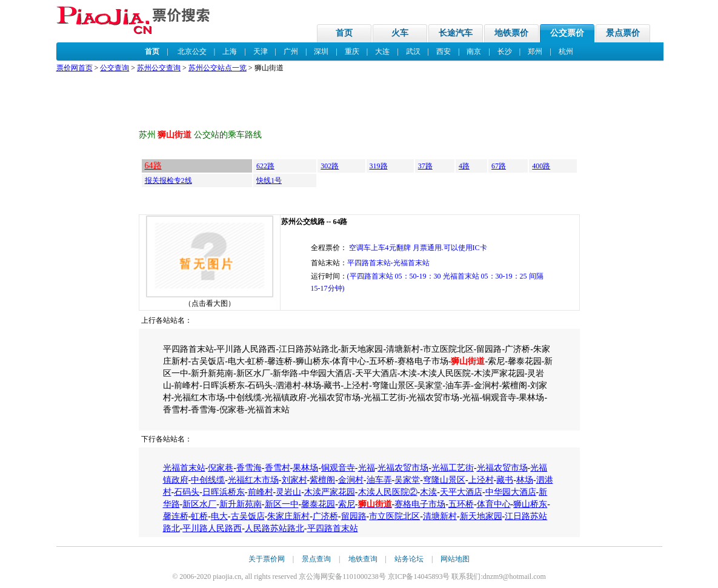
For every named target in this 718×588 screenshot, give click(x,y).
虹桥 (199, 516)
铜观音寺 (338, 468)
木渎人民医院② (388, 492)
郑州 (535, 51)
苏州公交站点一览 (218, 68)
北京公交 (192, 51)
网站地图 (455, 559)
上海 (230, 51)
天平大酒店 (461, 492)
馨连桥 (176, 516)
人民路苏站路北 (274, 528)
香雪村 (278, 468)
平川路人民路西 (212, 528)
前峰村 (261, 492)
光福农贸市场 (403, 468)
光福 (367, 468)
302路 (330, 166)
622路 (265, 166)
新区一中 (282, 504)
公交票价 (567, 33)
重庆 (352, 51)
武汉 (413, 51)
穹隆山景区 (444, 480)
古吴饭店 (248, 516)
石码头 (187, 492)
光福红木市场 (253, 480)
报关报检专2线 (168, 180)
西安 (444, 51)
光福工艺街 (453, 468)
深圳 (321, 51)
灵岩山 (288, 492)
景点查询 (316, 559)
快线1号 (269, 180)
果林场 (305, 468)
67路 (499, 166)
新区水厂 (199, 504)
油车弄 (379, 480)
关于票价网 (267, 559)
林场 (525, 480)
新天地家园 (481, 516)
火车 (400, 33)
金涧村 (351, 480)
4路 (464, 166)
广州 (291, 51)
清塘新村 (440, 516)
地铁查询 (363, 559)
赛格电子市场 (420, 504)
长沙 (505, 51)
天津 (261, 51)
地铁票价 (511, 33)
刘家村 (294, 480)
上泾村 (481, 480)
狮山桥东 (530, 504)
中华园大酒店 (511, 492)
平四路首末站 (333, 528)
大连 (382, 51)
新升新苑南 (241, 504)
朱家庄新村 (288, 516)
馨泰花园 (318, 504)
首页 (344, 33)
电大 (219, 516)
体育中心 (494, 504)
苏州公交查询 (159, 68)
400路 (541, 166)
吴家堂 (407, 480)
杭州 (566, 51)
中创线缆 (208, 480)
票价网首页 (75, 68)
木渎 (428, 492)
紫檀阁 (322, 480)
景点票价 (623, 33)
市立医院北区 (394, 516)
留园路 (354, 516)
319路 (379, 166)
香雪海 (249, 468)
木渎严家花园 (330, 492)
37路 (425, 166)
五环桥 (461, 504)
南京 (474, 51)
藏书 (505, 480)
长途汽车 (456, 33)
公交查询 (115, 68)
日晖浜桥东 (224, 492)
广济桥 (325, 516)
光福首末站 (184, 468)
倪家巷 (221, 468)
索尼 (347, 504)
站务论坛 (409, 559)
